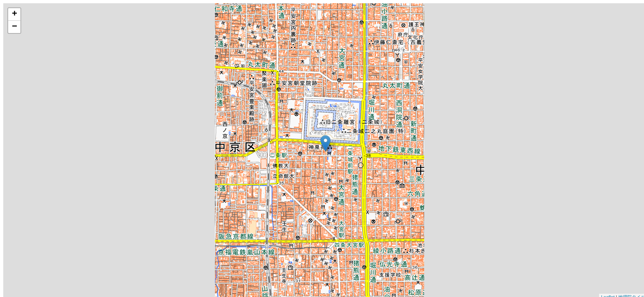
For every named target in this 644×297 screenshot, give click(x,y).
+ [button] (15, 14)
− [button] (15, 27)
